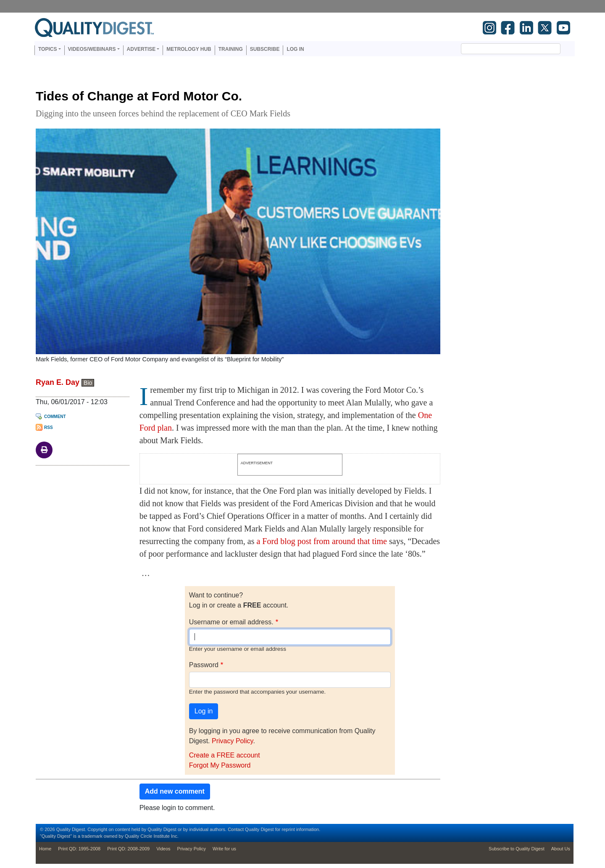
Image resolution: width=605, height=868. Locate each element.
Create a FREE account (225, 755)
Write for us (224, 849)
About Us (561, 849)
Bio (88, 383)
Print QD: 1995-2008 (79, 849)
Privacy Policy (232, 741)
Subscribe (265, 49)
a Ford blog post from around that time (322, 541)
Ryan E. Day (58, 382)
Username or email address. (231, 622)
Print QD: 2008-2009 (128, 849)
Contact (236, 829)
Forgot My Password (220, 765)
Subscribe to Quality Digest (517, 849)
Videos (163, 849)
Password (204, 665)
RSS (49, 427)
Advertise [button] (141, 49)
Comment (55, 417)
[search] (501, 49)
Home (45, 849)
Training (231, 49)
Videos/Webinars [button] (92, 49)
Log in (295, 49)
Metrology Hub (189, 49)
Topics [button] (47, 49)
